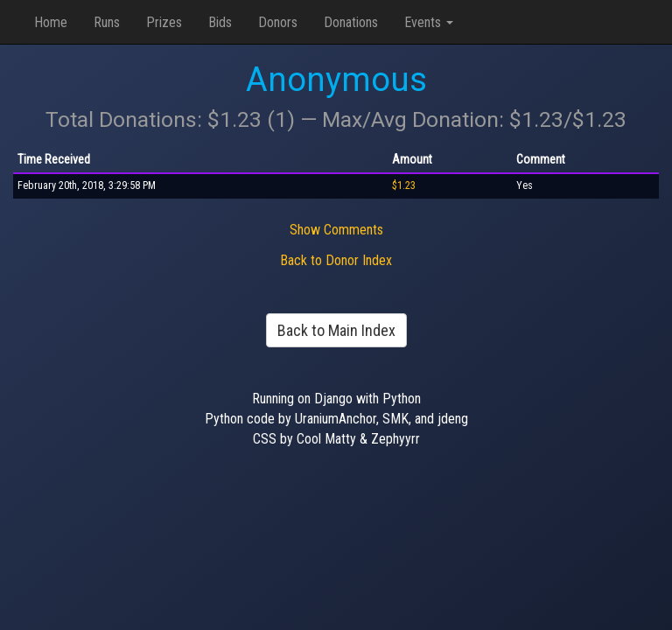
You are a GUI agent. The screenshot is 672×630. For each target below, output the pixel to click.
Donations (351, 22)
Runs (107, 22)
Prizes (164, 22)
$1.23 (404, 185)
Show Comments (336, 230)
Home (51, 22)
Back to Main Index (336, 330)
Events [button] (429, 22)
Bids (220, 22)
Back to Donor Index (336, 260)
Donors (278, 22)
